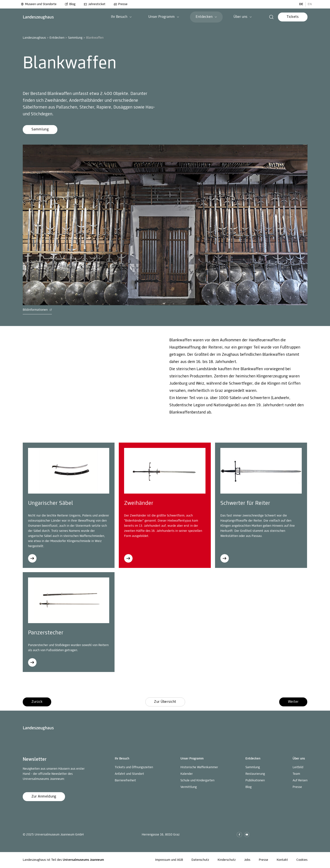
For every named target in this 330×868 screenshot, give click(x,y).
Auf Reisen (300, 780)
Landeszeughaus (34, 38)
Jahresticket (95, 4)
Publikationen (255, 780)
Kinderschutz (227, 860)
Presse (121, 4)
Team (296, 774)
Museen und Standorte (39, 4)
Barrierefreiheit (125, 780)
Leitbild (298, 767)
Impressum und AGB (169, 860)
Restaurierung (255, 774)
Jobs (247, 860)
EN (310, 4)
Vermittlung (189, 787)
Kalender (187, 774)
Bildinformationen (37, 310)
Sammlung (75, 38)
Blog (70, 4)
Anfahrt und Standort (129, 774)
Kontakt (282, 860)
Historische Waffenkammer (199, 767)
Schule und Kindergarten (197, 780)
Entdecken (57, 38)
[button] (271, 17)
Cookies (302, 860)
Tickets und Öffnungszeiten (134, 767)
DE (301, 4)
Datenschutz (200, 860)
